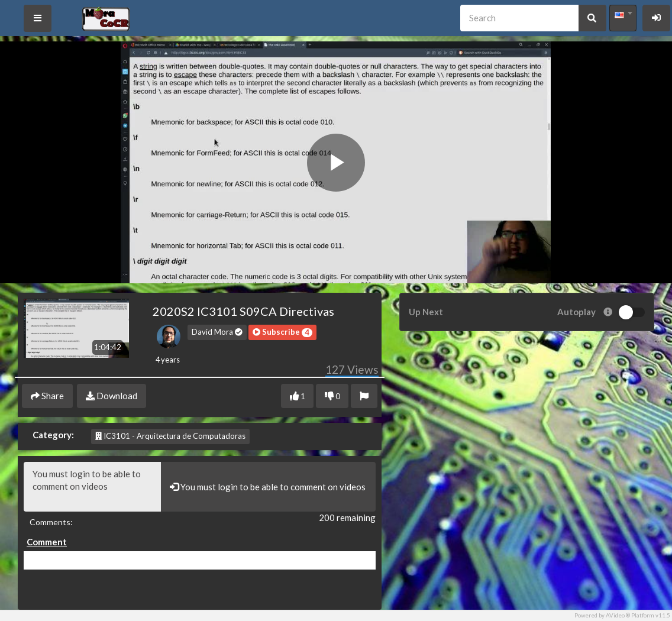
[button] (282, 332)
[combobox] (623, 18)
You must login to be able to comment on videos (92, 487)
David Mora (217, 332)
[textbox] (623, 15)
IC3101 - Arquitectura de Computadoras (170, 436)
